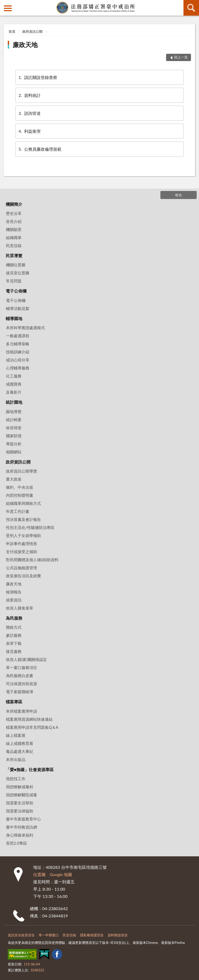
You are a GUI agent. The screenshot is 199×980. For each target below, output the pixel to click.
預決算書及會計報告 (23, 519)
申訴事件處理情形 (22, 544)
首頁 (12, 31)
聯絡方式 (14, 627)
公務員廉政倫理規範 (40, 149)
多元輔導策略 (18, 344)
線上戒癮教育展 (20, 743)
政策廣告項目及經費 (23, 576)
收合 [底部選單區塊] (179, 195)
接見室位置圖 (18, 273)
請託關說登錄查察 (38, 77)
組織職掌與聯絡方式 (23, 503)
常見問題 (14, 281)
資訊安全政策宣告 (21, 935)
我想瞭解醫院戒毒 (22, 795)
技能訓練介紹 (18, 352)
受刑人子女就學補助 (23, 535)
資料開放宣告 (118, 935)
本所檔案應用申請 (22, 711)
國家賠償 (14, 436)
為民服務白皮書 (20, 676)
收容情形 (14, 428)
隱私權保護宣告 (92, 935)
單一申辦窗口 (49, 935)
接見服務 (14, 651)
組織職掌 (14, 237)
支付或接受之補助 (22, 552)
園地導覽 (14, 412)
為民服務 (14, 618)
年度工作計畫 (18, 511)
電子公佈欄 (16, 291)
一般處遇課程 (18, 336)
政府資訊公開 (32, 31)
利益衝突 (29, 131)
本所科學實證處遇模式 (25, 328)
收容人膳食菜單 (20, 608)
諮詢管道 (29, 113)
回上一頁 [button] (181, 57)
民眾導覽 (14, 256)
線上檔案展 (16, 735)
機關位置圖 (16, 265)
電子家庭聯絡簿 (20, 692)
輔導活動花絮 (18, 308)
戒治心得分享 (18, 360)
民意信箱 (14, 246)
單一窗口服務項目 (22, 667)
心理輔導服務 (18, 368)
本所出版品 (16, 759)
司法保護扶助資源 (22, 684)
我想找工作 (16, 779)
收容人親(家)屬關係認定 (26, 659)
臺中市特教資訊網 (22, 827)
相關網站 (14, 452)
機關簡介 (14, 204)
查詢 (191, 8)
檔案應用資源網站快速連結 (29, 719)
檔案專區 (14, 702)
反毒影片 (14, 392)
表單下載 (14, 643)
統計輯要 (14, 420)
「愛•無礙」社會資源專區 (30, 769)
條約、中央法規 (20, 487)
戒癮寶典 (14, 384)
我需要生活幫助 (20, 803)
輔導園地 (14, 318)
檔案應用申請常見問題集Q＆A (32, 727)
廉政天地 (25, 45)
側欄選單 (8, 8)
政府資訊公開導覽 (22, 471)
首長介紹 (14, 221)
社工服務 (14, 376)
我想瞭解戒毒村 (20, 787)
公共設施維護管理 (22, 568)
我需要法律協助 (20, 811)
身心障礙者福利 (20, 835)
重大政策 (14, 479)
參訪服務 (14, 635)
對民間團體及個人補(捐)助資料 (32, 560)
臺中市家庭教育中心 (23, 819)
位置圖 (39, 874)
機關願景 (14, 229)
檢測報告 (14, 592)
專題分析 (14, 444)
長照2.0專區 (16, 843)
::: (4, 4)
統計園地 (14, 402)
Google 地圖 (61, 874)
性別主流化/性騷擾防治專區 (30, 527)
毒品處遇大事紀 (20, 751)
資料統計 (29, 95)
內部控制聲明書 (20, 495)
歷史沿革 (14, 213)
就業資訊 (14, 600)
